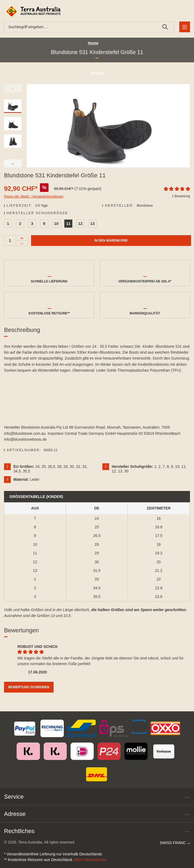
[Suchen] (165, 27)
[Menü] (185, 27)
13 (93, 223)
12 (81, 223)
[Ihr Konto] (176, 11)
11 (68, 223)
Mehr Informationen (90, 860)
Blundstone (145, 206)
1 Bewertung (181, 196)
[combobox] (80, 27)
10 (56, 223)
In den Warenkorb (111, 241)
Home (93, 43)
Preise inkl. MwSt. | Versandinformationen (34, 196)
